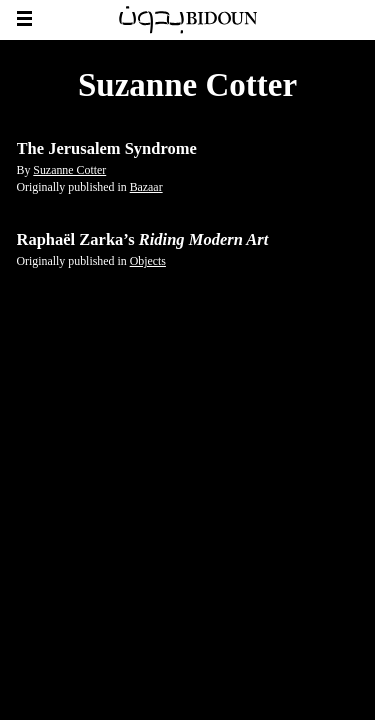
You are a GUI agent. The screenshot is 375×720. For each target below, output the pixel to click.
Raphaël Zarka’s (143, 239)
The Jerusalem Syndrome (107, 148)
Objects (148, 261)
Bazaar (146, 187)
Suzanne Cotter (69, 170)
